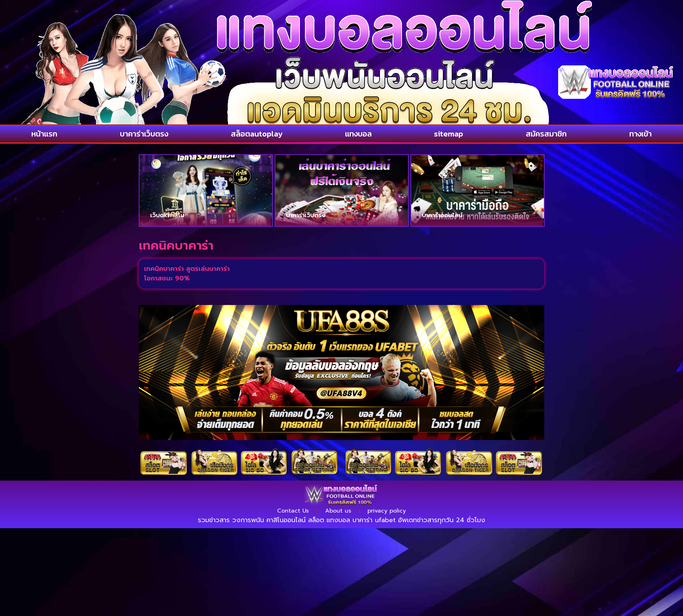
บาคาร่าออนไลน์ (442, 215)
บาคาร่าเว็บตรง (144, 134)
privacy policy (387, 511)
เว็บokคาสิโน (167, 215)
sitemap (449, 134)
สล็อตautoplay (257, 134)
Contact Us (293, 511)
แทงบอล (358, 134)
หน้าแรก (44, 134)
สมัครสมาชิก (546, 134)
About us (338, 511)
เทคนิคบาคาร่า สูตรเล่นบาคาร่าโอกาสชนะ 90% (187, 274)
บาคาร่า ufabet (374, 520)
